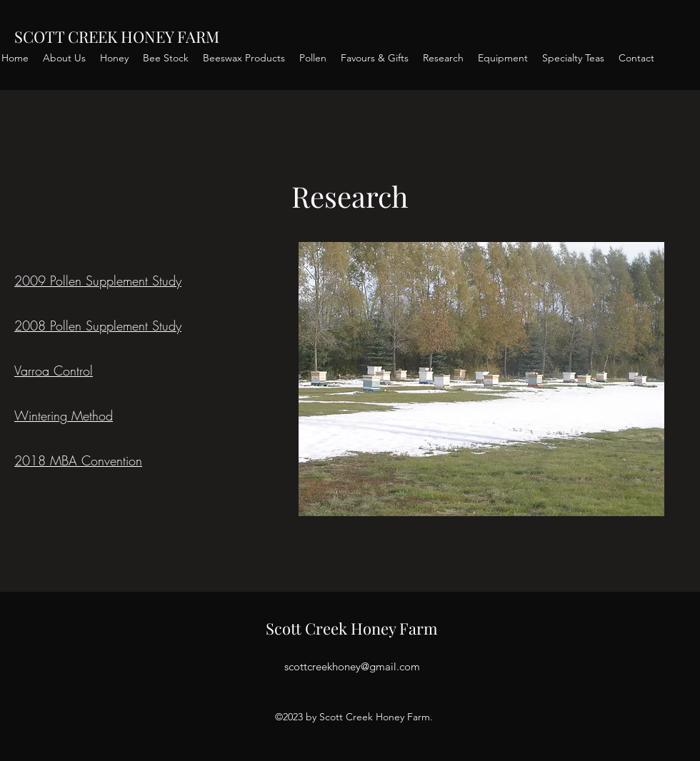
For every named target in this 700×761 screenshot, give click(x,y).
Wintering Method (64, 415)
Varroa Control (54, 371)
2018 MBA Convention (78, 460)
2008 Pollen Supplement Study (98, 326)
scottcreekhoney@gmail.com (352, 666)
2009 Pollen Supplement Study (98, 281)
